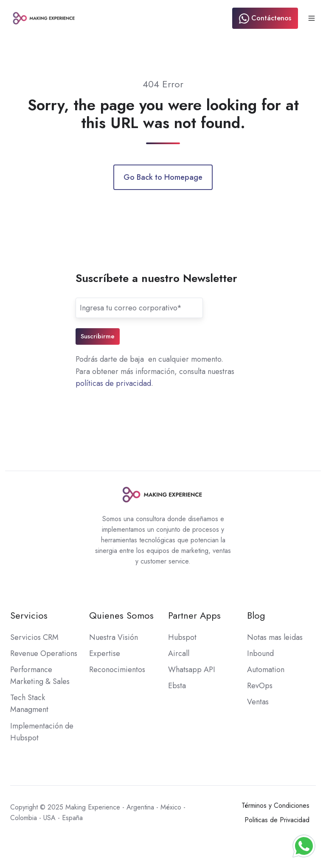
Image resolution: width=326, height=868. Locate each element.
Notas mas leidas (275, 637)
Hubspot (182, 637)
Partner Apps (194, 615)
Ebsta (177, 686)
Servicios (29, 615)
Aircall (179, 653)
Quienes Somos (121, 615)
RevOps (260, 686)
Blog (256, 615)
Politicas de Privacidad (277, 820)
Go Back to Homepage (163, 177)
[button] (312, 18)
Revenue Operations (44, 653)
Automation (266, 670)
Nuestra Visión (114, 637)
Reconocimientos (117, 670)
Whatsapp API (192, 670)
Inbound (260, 653)
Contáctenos (265, 18)
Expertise (105, 653)
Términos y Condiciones (275, 805)
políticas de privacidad (113, 383)
